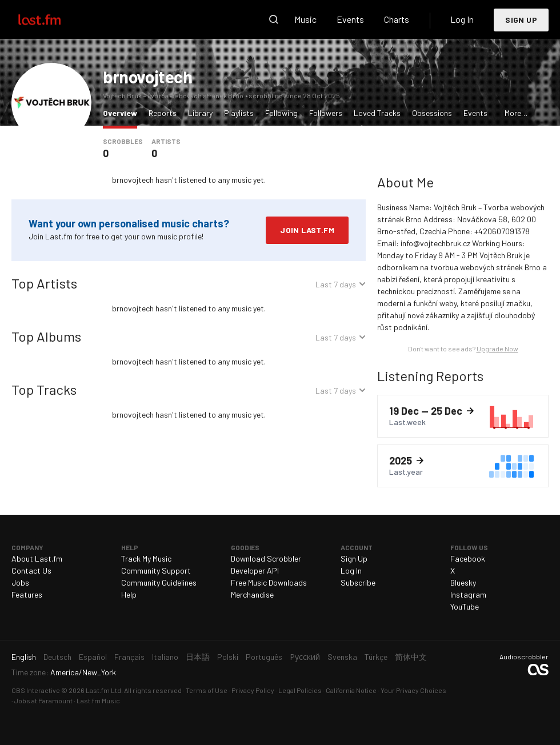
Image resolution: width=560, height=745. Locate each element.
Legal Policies (300, 690)
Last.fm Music (98, 700)
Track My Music (146, 558)
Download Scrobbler (266, 558)
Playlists (239, 113)
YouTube (465, 606)
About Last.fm (37, 558)
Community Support (156, 570)
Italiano (165, 657)
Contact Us (31, 570)
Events (350, 19)
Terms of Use (207, 690)
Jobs (20, 582)
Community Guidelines (159, 582)
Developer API (255, 570)
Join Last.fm (307, 230)
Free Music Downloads (269, 582)
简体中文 (411, 657)
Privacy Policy (253, 690)
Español (93, 657)
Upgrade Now (497, 349)
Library (200, 113)
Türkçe (376, 657)
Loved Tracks (377, 113)
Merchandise (252, 594)
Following (281, 113)
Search (274, 19)
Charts (397, 19)
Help (129, 594)
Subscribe (358, 582)
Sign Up (521, 20)
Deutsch (57, 657)
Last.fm (53, 19)
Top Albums (46, 336)
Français (129, 657)
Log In (462, 19)
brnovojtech (148, 77)
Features (27, 594)
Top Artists (44, 283)
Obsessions (432, 113)
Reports (163, 113)
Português (264, 657)
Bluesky (463, 582)
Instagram (468, 594)
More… (516, 113)
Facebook (468, 558)
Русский (305, 657)
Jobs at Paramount (43, 700)
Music (305, 19)
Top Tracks (44, 389)
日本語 (198, 657)
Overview (123, 112)
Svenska (342, 657)
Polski (228, 657)
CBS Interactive (36, 690)
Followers (326, 113)
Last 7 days (336, 286)
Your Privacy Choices (413, 690)
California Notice (351, 690)
